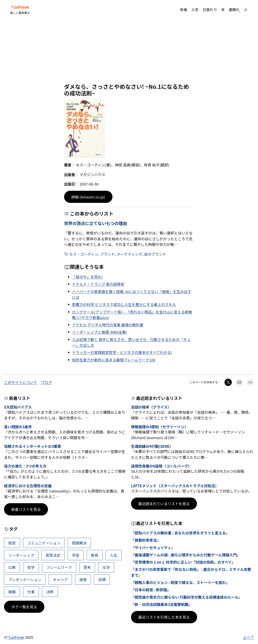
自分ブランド (155, 254)
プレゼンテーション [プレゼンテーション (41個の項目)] (25, 580)
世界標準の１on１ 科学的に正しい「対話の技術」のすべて (183, 562)
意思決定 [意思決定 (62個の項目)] (53, 555)
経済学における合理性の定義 (28, 486)
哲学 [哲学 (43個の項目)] (31, 567)
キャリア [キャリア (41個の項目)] (60, 580)
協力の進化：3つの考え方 (25, 466)
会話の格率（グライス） (151, 407)
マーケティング (129, 254)
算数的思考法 (146, 540)
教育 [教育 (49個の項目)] (95, 555)
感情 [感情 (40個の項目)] (83, 580)
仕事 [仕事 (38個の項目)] (31, 592)
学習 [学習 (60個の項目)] (76, 555)
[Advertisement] (129, 51)
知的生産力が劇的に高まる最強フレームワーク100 (114, 360)
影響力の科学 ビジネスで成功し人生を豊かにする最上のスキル (124, 304)
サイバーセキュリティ (153, 548)
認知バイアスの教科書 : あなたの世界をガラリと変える (180, 533)
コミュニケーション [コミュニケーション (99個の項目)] (44, 543)
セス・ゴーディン (84, 254)
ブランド (108, 254)
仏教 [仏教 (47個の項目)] (12, 567)
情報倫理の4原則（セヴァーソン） (160, 427)
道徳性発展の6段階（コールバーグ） (161, 466)
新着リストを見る (26, 509)
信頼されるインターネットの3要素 (33, 446)
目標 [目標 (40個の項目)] (102, 580)
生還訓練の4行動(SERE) (151, 446)
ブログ (46, 382)
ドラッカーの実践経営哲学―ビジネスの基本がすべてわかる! (122, 352)
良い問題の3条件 (18, 427)
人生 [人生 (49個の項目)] (114, 555)
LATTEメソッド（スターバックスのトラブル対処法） (175, 486)
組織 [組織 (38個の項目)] (12, 592)
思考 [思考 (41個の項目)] (87, 567)
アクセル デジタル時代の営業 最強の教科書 (108, 325)
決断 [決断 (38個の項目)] (50, 592)
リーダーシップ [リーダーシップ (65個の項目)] (21, 555)
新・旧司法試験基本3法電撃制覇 (161, 604)
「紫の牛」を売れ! (87, 277)
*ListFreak (20, 7)
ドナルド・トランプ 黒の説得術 (98, 284)
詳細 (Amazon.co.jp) (88, 197)
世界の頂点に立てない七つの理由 (96, 223)
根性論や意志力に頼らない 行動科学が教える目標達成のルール (187, 597)
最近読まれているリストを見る (164, 504)
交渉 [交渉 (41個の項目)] (106, 567)
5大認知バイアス (18, 407)
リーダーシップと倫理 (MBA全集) (100, 332)
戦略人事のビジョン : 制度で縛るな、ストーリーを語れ (180, 582)
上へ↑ (248, 637)
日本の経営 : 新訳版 (151, 590)
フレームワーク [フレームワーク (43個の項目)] (59, 567)
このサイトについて (21, 382)
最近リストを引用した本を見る (164, 617)
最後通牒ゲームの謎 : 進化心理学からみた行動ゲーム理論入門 (186, 555)
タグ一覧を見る (24, 607)
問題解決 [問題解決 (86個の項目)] (79, 543)
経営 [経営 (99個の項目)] (12, 543)
